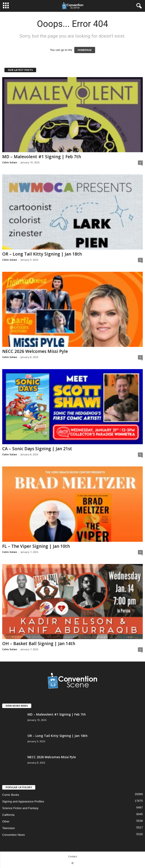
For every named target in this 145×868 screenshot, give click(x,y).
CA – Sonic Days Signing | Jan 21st (37, 449)
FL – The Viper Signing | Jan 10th (36, 546)
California (8, 815)
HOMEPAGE (85, 50)
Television (9, 828)
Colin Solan (10, 162)
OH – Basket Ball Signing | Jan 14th (39, 644)
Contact (73, 856)
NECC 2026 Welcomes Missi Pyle (35, 351)
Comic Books (11, 795)
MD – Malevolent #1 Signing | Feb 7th (42, 157)
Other (6, 821)
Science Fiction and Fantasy (20, 808)
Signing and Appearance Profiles (23, 801)
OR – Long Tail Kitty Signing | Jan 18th (42, 254)
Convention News (14, 835)
